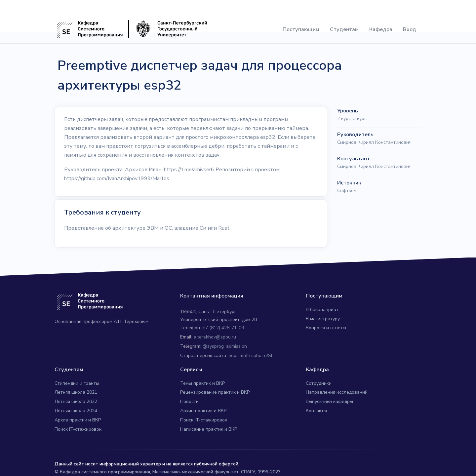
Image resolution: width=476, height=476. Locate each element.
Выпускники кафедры (329, 401)
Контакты (316, 411)
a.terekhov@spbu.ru (215, 337)
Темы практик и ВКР (202, 383)
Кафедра (381, 29)
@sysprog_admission (225, 346)
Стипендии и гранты (77, 383)
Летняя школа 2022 (76, 401)
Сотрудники (319, 383)
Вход (410, 29)
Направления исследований (337, 392)
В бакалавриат (322, 310)
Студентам (344, 29)
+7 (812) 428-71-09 (223, 328)
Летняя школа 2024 (76, 411)
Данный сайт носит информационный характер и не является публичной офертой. (147, 464)
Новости (189, 401)
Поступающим (301, 29)
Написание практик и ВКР (209, 429)
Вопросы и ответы (326, 328)
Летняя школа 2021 (76, 392)
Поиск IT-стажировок (78, 429)
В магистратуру (323, 319)
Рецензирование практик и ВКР (215, 392)
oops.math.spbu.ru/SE (251, 356)
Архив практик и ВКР (78, 420)
